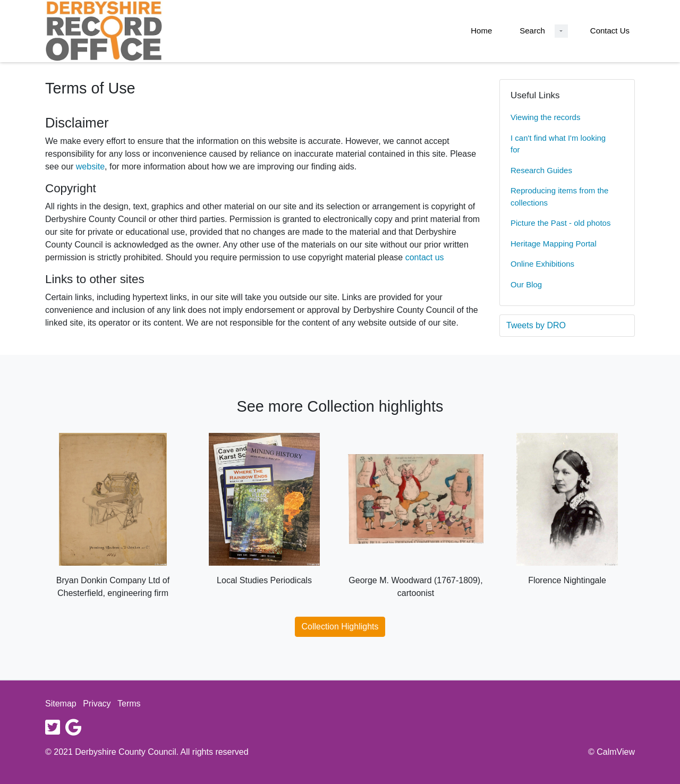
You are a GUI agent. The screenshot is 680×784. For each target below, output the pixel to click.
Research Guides (541, 170)
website (90, 167)
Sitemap (61, 704)
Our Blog (526, 284)
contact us (425, 257)
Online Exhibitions (542, 264)
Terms (129, 704)
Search (532, 31)
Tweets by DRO (536, 325)
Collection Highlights (340, 627)
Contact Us (610, 31)
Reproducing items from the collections (559, 197)
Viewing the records (545, 117)
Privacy (97, 704)
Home (481, 31)
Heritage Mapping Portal (554, 244)
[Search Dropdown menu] (561, 31)
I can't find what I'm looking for (558, 144)
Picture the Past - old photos (560, 223)
